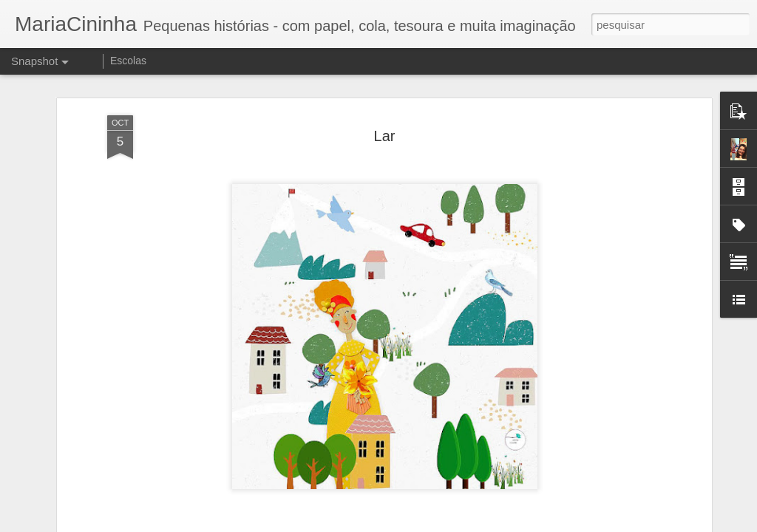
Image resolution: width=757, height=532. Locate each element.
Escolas (128, 61)
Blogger (437, 524)
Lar (385, 120)
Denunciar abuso (487, 524)
